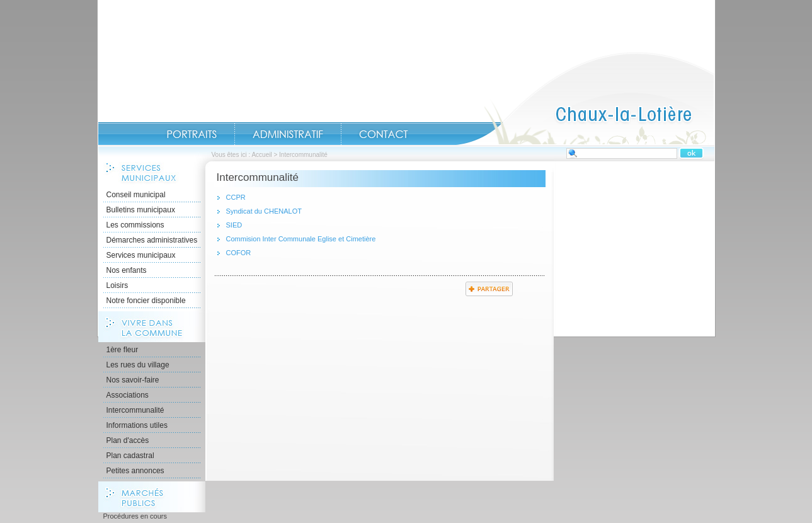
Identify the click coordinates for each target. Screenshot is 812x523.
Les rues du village (138, 365)
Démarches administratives (152, 240)
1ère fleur (123, 350)
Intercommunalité (135, 410)
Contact (384, 134)
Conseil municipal (136, 195)
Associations (128, 395)
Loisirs (117, 285)
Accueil (585, 98)
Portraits (192, 134)
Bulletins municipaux (141, 210)
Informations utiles (137, 425)
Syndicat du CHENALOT (264, 211)
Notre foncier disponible (146, 301)
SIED (234, 225)
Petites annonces (135, 471)
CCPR (236, 197)
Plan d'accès (128, 440)
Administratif (288, 134)
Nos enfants (127, 270)
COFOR (239, 253)
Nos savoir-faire (133, 380)
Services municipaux (141, 255)
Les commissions (135, 225)
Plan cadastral (130, 456)
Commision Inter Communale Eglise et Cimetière (301, 239)
